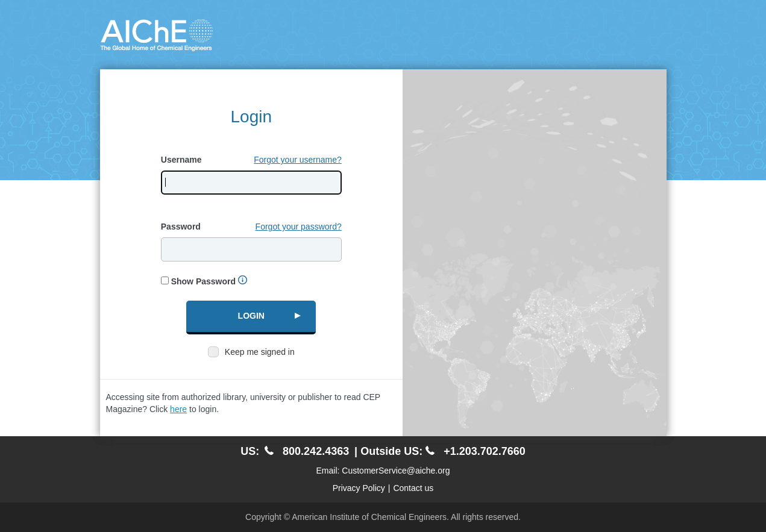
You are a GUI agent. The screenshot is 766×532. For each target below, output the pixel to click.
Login (251, 316)
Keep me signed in (260, 352)
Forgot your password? (299, 227)
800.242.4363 (307, 451)
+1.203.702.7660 (476, 451)
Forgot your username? (298, 160)
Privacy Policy (359, 488)
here (178, 409)
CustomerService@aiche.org (396, 471)
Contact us (413, 488)
